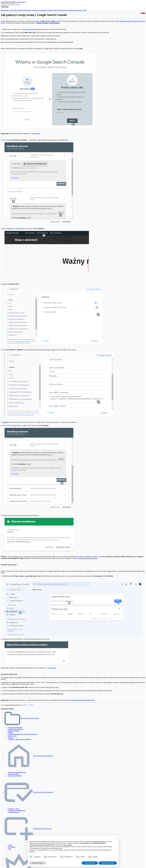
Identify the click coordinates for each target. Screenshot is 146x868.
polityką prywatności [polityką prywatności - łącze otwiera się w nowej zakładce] (99, 842)
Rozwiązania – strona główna (10, 10)
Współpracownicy (14, 812)
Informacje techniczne (15, 776)
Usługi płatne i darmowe (16, 729)
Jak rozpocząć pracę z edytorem (43, 756)
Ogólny (11, 732)
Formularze (12, 847)
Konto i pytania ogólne (15, 727)
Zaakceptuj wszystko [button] (108, 863)
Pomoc (38, 134)
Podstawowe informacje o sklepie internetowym (23, 734)
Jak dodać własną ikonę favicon (88, 558)
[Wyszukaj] (5, 7)
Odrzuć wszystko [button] (90, 863)
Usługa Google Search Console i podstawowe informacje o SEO (67, 10)
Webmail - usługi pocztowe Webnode (20, 739)
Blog (10, 849)
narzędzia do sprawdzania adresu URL (83, 700)
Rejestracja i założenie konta (17, 772)
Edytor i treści (13, 736)
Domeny (11, 738)
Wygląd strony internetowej (17, 810)
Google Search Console (29, 29)
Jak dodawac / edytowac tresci (43, 829)
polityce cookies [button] (67, 845)
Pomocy (54, 668)
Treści (10, 845)
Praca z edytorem (14, 774)
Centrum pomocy (21, 2)
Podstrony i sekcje (14, 809)
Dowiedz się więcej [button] (38, 863)
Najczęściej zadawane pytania (30, 718)
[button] (116, 838)
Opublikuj (5, 422)
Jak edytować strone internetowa (43, 792)
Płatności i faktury (14, 731)
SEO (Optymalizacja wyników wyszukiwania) (33, 10)
